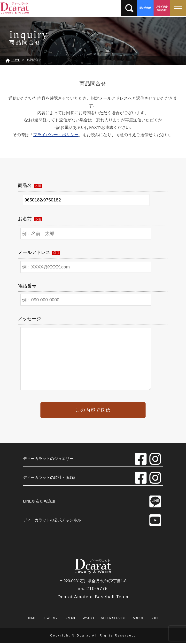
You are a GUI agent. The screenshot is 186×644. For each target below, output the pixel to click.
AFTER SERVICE (113, 619)
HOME (31, 619)
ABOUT (138, 619)
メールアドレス (39, 252)
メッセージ (29, 319)
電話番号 (27, 286)
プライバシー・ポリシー (56, 135)
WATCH (88, 619)
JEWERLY (50, 619)
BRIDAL (70, 619)
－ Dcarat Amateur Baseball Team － (93, 598)
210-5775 (93, 590)
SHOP (155, 619)
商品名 (30, 185)
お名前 (30, 219)
